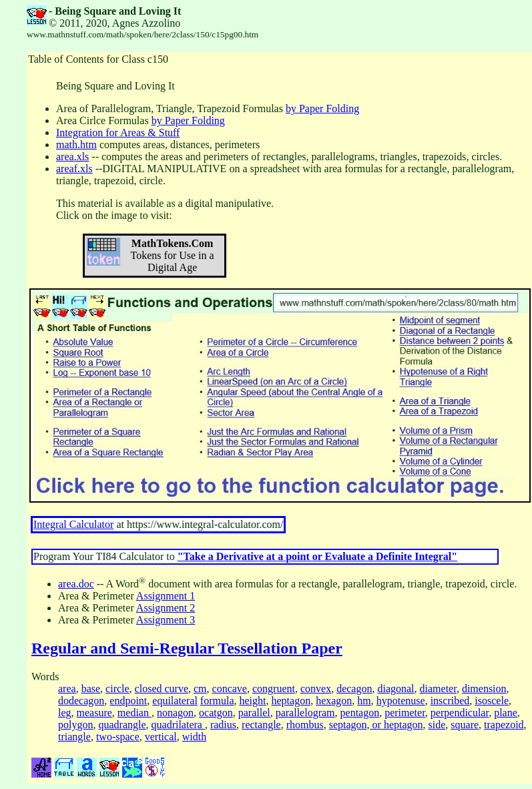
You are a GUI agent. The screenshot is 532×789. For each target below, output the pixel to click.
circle (117, 689)
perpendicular (460, 713)
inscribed (450, 701)
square (465, 725)
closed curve (162, 689)
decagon (354, 689)
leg (65, 713)
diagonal (395, 689)
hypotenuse (401, 701)
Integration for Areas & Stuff (118, 133)
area (67, 689)
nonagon (175, 713)
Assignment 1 (166, 596)
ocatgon (216, 713)
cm (200, 689)
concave (230, 689)
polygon (75, 725)
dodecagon (81, 701)
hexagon (334, 701)
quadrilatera (178, 725)
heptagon (291, 701)
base (91, 689)
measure (94, 713)
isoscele (492, 701)
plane (506, 713)
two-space (118, 737)
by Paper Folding (322, 108)
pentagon (360, 713)
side (437, 725)
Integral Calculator (73, 524)
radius (223, 725)
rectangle (261, 725)
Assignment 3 (166, 620)
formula (217, 701)
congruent (274, 689)
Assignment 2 (166, 608)
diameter (438, 689)
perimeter (405, 713)
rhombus (305, 725)
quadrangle (122, 725)
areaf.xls (74, 169)
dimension (484, 689)
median (135, 713)
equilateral (175, 701)
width (194, 737)
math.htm (76, 145)
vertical (161, 737)
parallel (254, 713)
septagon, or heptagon (376, 725)
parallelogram (305, 713)
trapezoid (504, 725)
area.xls (72, 157)
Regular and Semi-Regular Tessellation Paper (187, 648)
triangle (74, 737)
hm (364, 701)
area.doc (76, 584)
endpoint (128, 701)
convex (316, 689)
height (252, 701)
